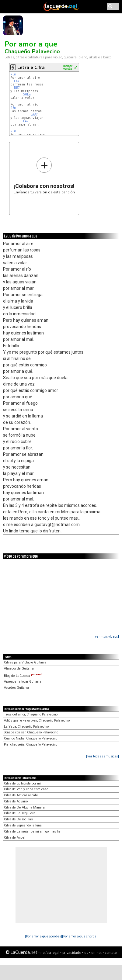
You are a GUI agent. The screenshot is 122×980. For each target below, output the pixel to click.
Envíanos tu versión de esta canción (44, 176)
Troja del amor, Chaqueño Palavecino (31, 714)
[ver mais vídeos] (106, 636)
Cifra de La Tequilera (20, 813)
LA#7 (34, 114)
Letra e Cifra (31, 68)
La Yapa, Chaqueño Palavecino (26, 727)
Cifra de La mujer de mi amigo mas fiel (33, 831)
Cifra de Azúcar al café (21, 795)
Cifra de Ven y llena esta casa (26, 789)
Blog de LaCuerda (23, 676)
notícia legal (50, 952)
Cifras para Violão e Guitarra (25, 662)
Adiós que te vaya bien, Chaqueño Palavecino (37, 720)
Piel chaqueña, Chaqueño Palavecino (31, 745)
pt (100, 952)
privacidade (72, 952)
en (93, 952)
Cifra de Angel (15, 838)
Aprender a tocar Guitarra (23, 682)
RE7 (17, 88)
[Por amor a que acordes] (44, 936)
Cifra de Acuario (16, 801)
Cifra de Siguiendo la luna (23, 825)
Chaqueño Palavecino (32, 51)
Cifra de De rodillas (18, 819)
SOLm (27, 94)
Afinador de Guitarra (19, 668)
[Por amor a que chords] (80, 936)
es (86, 952)
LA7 (17, 81)
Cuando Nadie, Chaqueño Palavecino (31, 738)
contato (111, 952)
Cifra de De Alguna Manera (24, 807)
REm (13, 74)
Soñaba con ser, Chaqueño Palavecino (31, 732)
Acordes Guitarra (16, 688)
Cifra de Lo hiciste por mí (22, 783)
